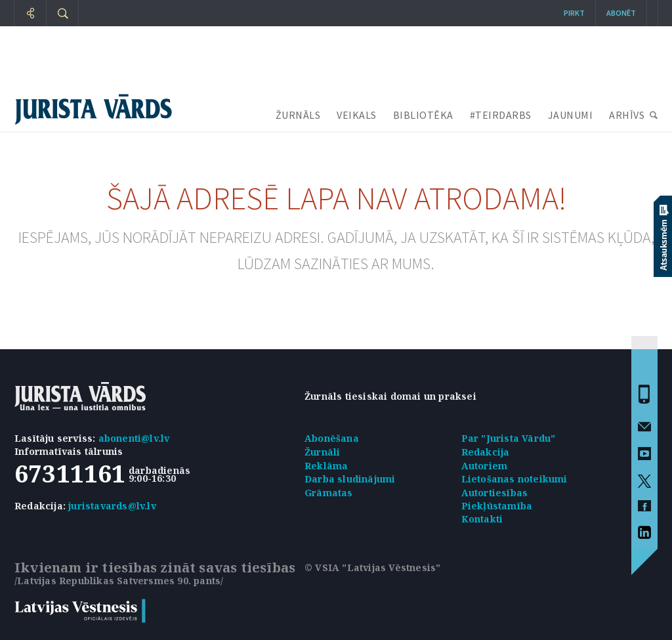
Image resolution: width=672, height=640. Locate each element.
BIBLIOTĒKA (423, 115)
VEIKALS (357, 115)
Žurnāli (322, 452)
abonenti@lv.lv (134, 438)
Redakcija (486, 452)
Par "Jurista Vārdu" (509, 438)
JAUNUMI (571, 115)
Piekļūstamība (497, 506)
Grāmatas (329, 493)
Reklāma (326, 466)
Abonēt (621, 13)
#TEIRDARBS (501, 115)
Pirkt (574, 13)
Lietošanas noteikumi (514, 479)
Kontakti (482, 519)
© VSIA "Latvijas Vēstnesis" (372, 567)
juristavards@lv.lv (112, 506)
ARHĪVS (627, 115)
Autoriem (485, 466)
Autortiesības (495, 493)
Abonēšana (332, 438)
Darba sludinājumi (350, 479)
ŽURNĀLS (298, 115)
